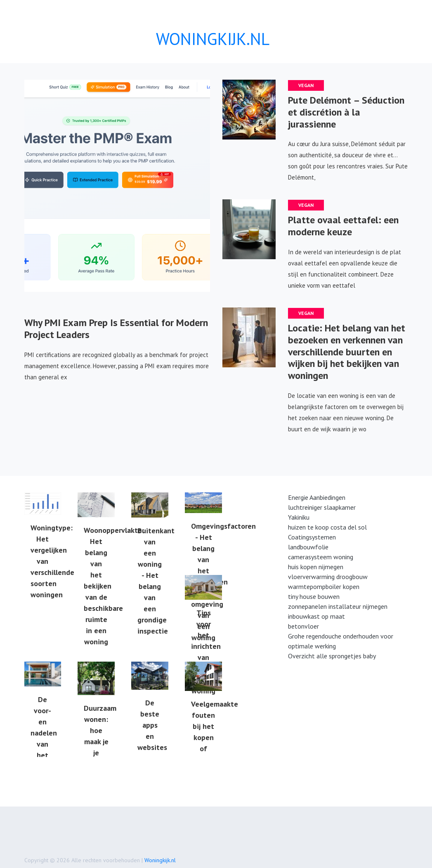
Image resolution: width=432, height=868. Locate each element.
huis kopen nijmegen (316, 567)
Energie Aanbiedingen (317, 497)
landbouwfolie (308, 547)
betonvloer (303, 626)
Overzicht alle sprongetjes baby (332, 656)
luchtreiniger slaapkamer (322, 507)
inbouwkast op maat (316, 616)
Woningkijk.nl (160, 860)
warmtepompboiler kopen (324, 587)
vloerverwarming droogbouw (328, 577)
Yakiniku (299, 517)
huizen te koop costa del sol (327, 527)
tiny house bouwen (314, 596)
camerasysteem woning (321, 557)
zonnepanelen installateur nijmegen (338, 606)
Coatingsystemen (312, 537)
